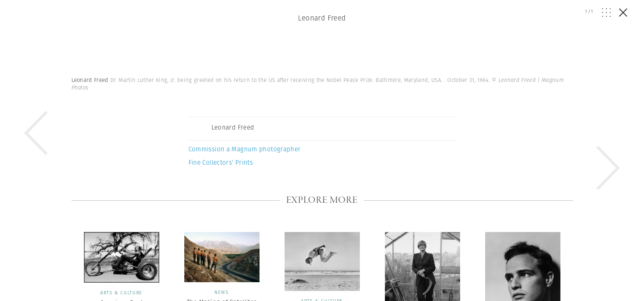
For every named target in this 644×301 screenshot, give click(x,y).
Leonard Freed (322, 18)
